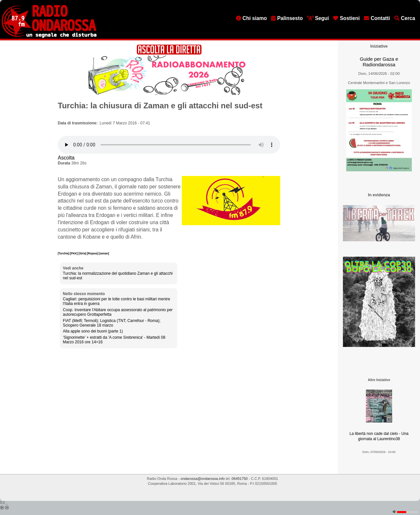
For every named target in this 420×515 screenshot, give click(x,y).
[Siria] (83, 253)
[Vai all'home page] (49, 36)
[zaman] (104, 253)
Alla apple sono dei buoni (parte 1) (93, 331)
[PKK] (74, 253)
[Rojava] (93, 253)
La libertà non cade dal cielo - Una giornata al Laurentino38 (379, 436)
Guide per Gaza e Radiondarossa (379, 62)
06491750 (240, 479)
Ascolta (66, 158)
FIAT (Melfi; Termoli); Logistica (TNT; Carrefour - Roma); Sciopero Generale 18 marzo (112, 323)
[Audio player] (169, 145)
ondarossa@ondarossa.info (203, 479)
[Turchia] (64, 253)
